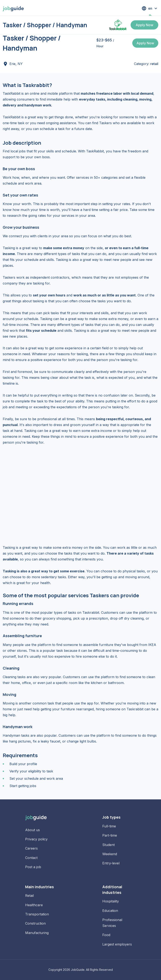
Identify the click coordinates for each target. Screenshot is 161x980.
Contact (31, 858)
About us (32, 830)
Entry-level (111, 863)
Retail (29, 896)
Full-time (109, 826)
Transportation (37, 914)
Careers (31, 848)
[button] (150, 8)
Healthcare (34, 905)
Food (106, 935)
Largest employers (117, 944)
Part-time (110, 835)
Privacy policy (36, 839)
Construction (35, 923)
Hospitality (111, 901)
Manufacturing (37, 933)
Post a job (33, 867)
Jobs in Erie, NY (22, 23)
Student (108, 845)
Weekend (110, 854)
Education (110, 911)
